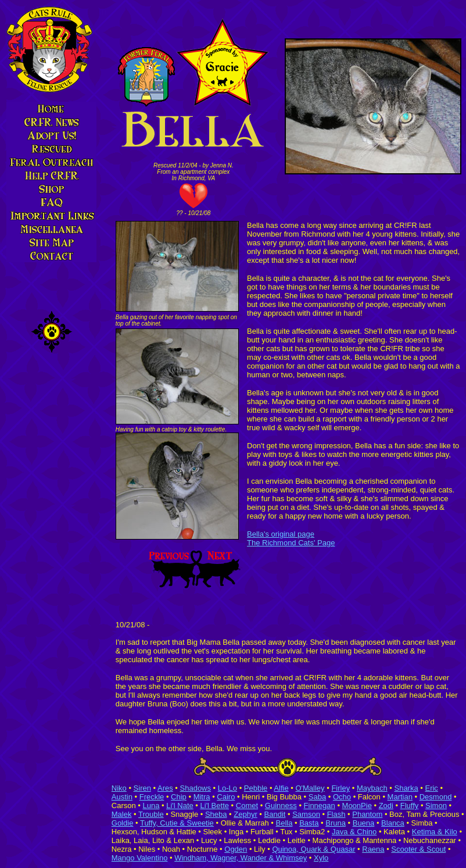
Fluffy (410, 806)
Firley (340, 788)
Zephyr (245, 814)
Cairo (226, 797)
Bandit (275, 814)
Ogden (236, 849)
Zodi (386, 806)
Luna (151, 806)
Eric (431, 788)
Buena (364, 823)
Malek (122, 814)
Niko (119, 788)
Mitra (202, 797)
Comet (247, 806)
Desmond (436, 797)
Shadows (196, 788)
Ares (165, 788)
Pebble (256, 788)
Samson (306, 814)
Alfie (281, 788)
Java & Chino (354, 832)
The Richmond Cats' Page (291, 543)
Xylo (321, 858)
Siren (142, 788)
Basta (309, 823)
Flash (336, 814)
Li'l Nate (180, 806)
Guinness (281, 806)
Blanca (393, 823)
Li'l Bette (215, 806)
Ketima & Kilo (435, 832)
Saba (317, 797)
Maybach (372, 788)
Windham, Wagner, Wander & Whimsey (241, 858)
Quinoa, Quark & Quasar (313, 849)
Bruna (336, 823)
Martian (400, 797)
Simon (436, 806)
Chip (179, 797)
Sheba (216, 814)
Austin (122, 797)
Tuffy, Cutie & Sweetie (177, 823)
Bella (284, 823)
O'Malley (310, 788)
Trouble (151, 814)
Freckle (152, 797)
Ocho (342, 797)
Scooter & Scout (418, 849)
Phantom (367, 814)
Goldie (123, 823)
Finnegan (320, 806)
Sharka (406, 788)
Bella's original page (281, 534)
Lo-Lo (227, 788)
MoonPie (357, 806)
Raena (373, 849)
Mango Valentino (140, 858)
